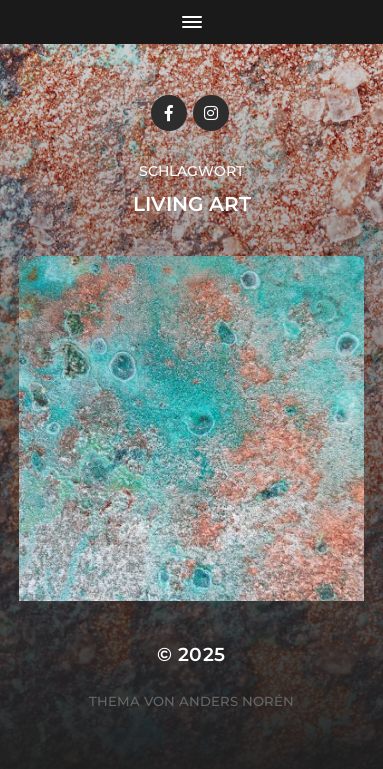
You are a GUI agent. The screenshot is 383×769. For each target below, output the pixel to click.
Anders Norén (236, 701)
